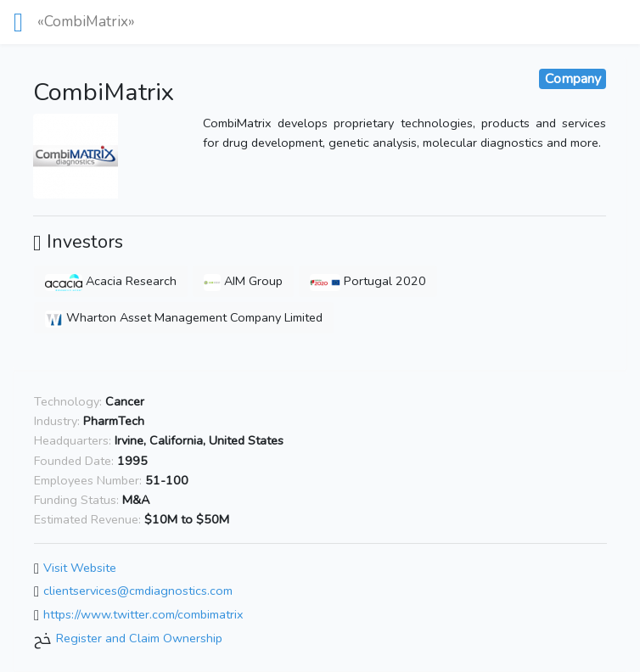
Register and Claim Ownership (139, 638)
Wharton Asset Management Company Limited (184, 317)
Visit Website (80, 568)
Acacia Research (111, 281)
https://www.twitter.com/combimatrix (143, 614)
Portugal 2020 (368, 281)
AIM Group (243, 281)
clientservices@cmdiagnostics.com (138, 591)
